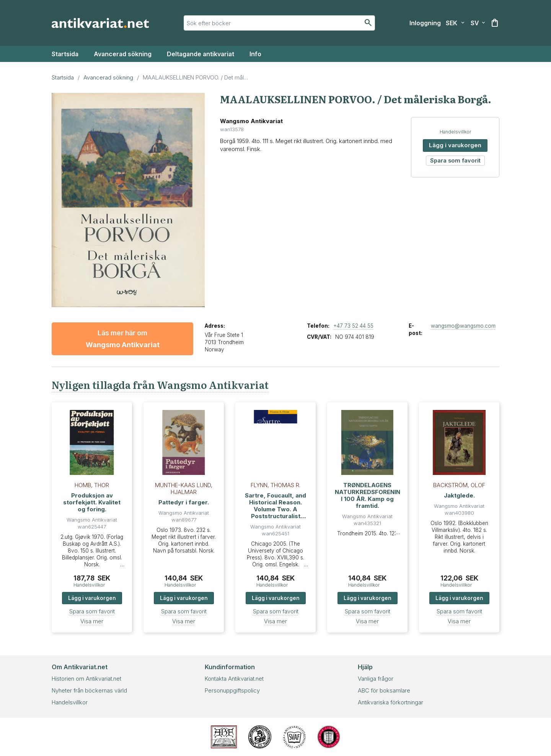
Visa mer (92, 621)
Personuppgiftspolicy (232, 690)
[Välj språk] (478, 23)
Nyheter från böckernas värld (89, 690)
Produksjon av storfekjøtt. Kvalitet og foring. (92, 502)
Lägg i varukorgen (455, 145)
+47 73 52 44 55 (353, 326)
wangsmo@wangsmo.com (463, 326)
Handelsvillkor (455, 132)
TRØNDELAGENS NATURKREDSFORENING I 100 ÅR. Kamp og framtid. (370, 495)
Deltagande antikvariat (201, 54)
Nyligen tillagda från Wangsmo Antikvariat (160, 385)
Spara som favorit (455, 160)
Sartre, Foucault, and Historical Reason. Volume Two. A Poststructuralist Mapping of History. (275, 509)
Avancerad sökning (123, 54)
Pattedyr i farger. (184, 502)
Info (255, 54)
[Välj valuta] (455, 23)
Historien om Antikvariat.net (86, 679)
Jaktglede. (459, 495)
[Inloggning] (425, 23)
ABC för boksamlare (384, 690)
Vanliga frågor (376, 679)
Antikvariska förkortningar (390, 702)
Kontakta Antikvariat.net (234, 679)
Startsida (65, 54)
